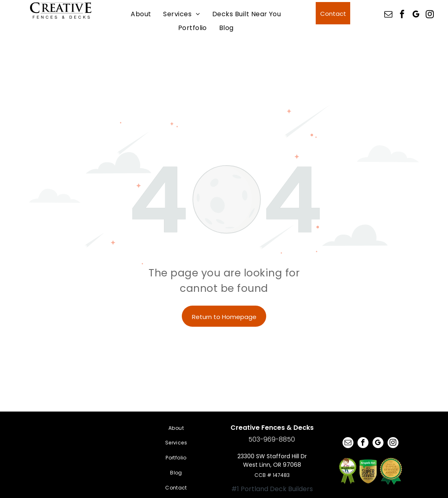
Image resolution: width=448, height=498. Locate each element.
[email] (388, 15)
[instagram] (430, 15)
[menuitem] (141, 14)
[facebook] (402, 15)
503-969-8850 (272, 439)
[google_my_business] (416, 15)
